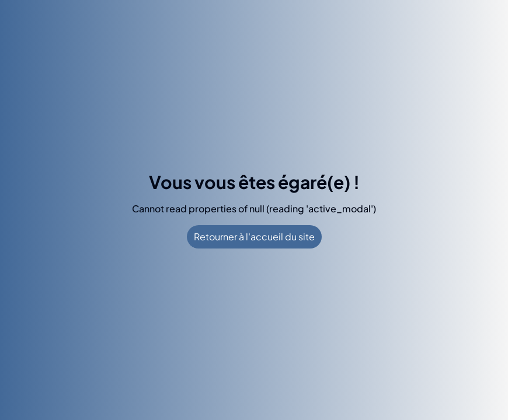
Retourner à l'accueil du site (254, 237)
